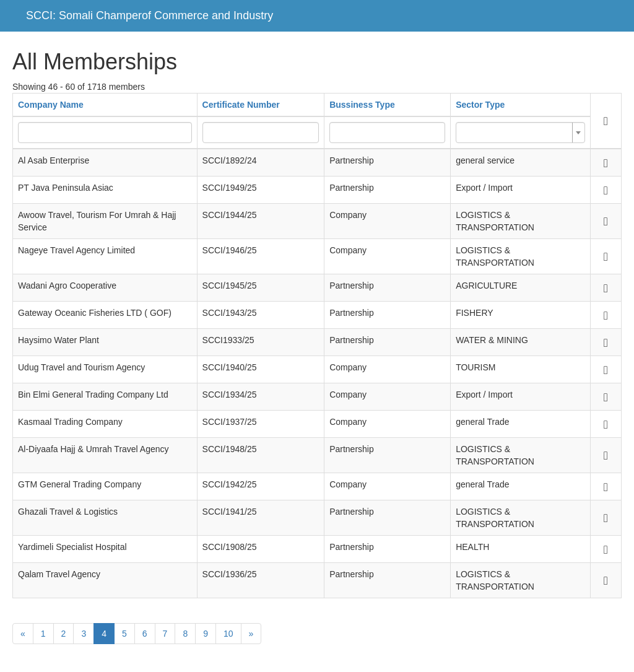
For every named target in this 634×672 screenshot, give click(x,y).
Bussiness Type (362, 105)
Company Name (51, 105)
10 (228, 634)
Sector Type (480, 105)
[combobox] (520, 133)
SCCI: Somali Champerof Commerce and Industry (150, 15)
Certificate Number (241, 105)
